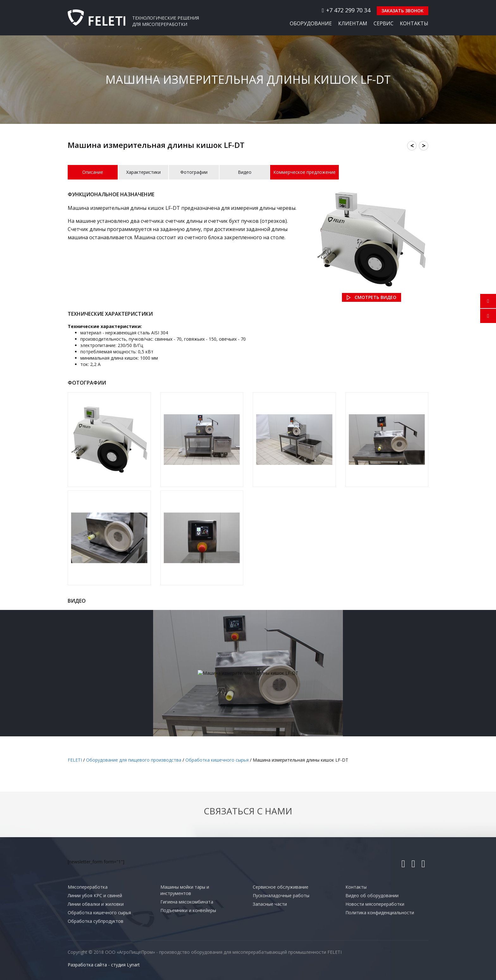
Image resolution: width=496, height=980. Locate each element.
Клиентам (353, 23)
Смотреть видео (375, 297)
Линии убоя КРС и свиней (95, 895)
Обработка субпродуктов (96, 921)
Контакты (414, 23)
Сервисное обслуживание (281, 887)
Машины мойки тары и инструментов (185, 890)
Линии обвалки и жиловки (96, 904)
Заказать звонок (403, 11)
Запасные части (270, 904)
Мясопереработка (88, 887)
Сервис (384, 23)
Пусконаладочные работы (281, 895)
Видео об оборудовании (372, 895)
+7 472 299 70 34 (346, 10)
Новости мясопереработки (375, 904)
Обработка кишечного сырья (99, 913)
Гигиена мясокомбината (187, 902)
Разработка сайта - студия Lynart (104, 965)
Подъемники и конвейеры (188, 910)
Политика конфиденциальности (380, 913)
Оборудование (311, 23)
